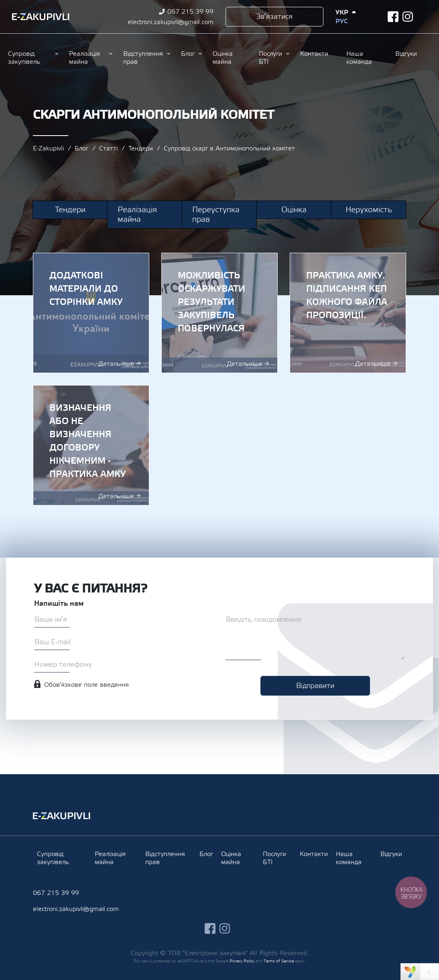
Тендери (141, 148)
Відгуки (406, 54)
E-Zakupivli (48, 148)
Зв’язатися (274, 17)
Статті (108, 148)
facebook (393, 17)
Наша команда (359, 58)
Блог (188, 54)
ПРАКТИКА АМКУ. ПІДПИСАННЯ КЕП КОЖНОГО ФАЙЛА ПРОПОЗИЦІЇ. (348, 313)
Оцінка (294, 210)
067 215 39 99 (190, 12)
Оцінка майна (223, 58)
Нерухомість (369, 210)
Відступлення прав (143, 58)
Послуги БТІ (270, 58)
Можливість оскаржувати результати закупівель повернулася (219, 313)
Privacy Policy (242, 961)
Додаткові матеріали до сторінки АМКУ (91, 313)
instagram (408, 17)
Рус (341, 21)
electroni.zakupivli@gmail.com (171, 22)
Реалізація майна (84, 58)
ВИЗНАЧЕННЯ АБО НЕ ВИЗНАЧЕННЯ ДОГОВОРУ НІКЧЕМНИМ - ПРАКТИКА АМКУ (91, 445)
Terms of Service (279, 961)
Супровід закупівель (24, 58)
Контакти (314, 54)
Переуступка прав (216, 215)
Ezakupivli (41, 17)
